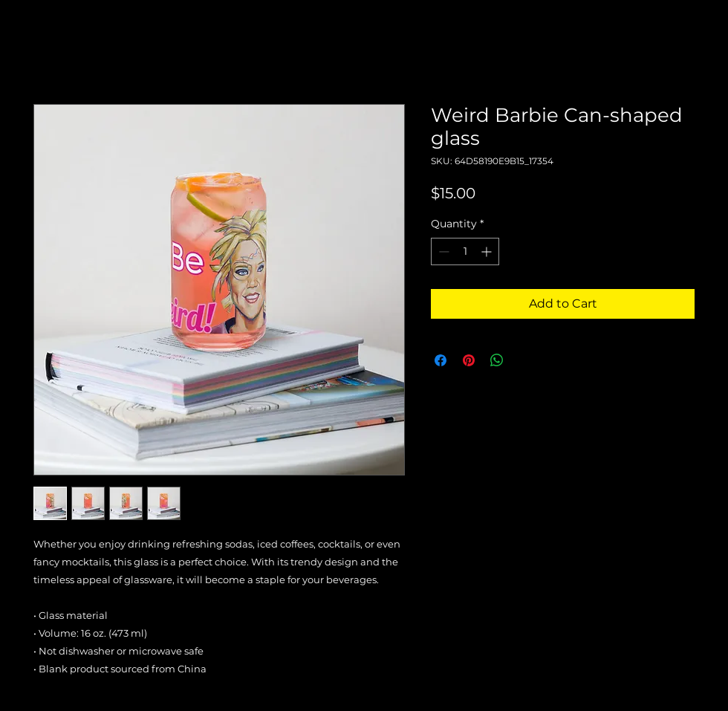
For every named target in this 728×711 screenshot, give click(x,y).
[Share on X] (525, 360)
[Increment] (488, 251)
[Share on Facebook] (441, 360)
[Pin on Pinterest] (469, 360)
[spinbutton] (465, 251)
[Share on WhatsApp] (497, 360)
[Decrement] (442, 251)
